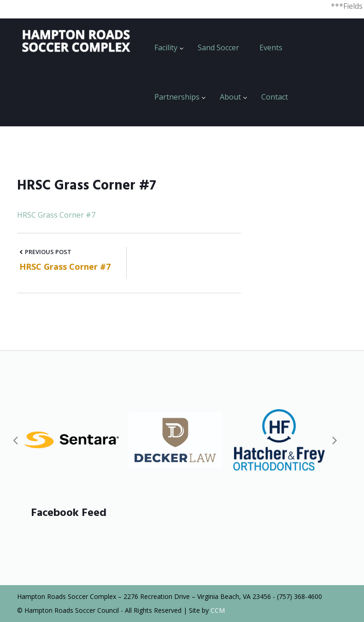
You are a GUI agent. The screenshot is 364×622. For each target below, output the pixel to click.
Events (271, 47)
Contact (275, 97)
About (230, 97)
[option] (72, 440)
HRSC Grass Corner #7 (56, 215)
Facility (166, 47)
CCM (218, 610)
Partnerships (177, 97)
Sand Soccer (218, 47)
